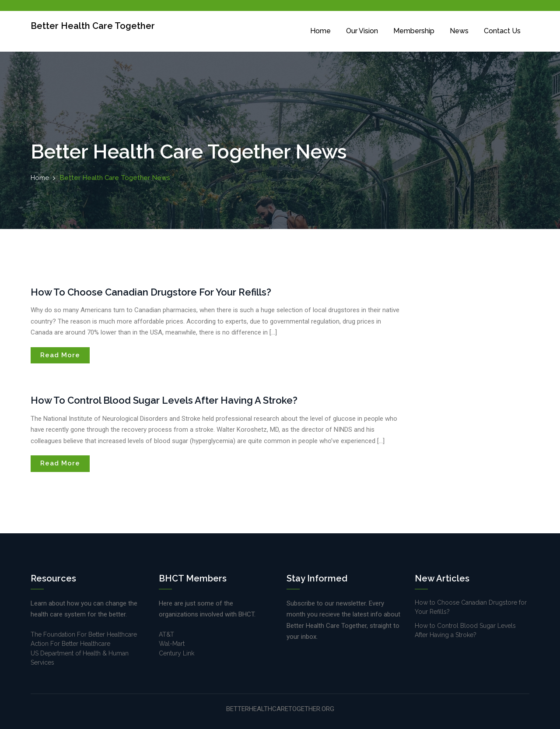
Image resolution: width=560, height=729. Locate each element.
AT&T (166, 634)
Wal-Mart (172, 644)
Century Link (177, 653)
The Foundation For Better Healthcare (84, 634)
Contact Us (502, 31)
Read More (60, 355)
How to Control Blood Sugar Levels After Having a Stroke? (164, 400)
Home (320, 31)
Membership (414, 31)
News (459, 31)
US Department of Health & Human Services (80, 658)
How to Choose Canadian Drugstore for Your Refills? (151, 292)
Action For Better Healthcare (70, 644)
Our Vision (362, 31)
